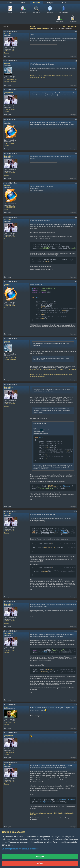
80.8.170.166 (11, 541)
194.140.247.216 (12, 79)
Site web (13, 82)
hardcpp (7, 122)
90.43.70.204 (11, 109)
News (9, 2)
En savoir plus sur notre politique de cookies (20, 849)
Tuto (23, 2)
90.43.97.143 (11, 797)
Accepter (40, 857)
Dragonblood (9, 34)
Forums (37, 2)
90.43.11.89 (10, 664)
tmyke (6, 722)
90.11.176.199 (11, 363)
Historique (73, 56)
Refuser (40, 863)
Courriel (7, 53)
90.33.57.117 (11, 737)
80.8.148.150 (11, 635)
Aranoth (7, 63)
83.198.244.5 (11, 143)
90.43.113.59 (11, 51)
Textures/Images (42, 28)
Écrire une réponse (70, 26)
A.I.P (64, 2)
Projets (50, 2)
